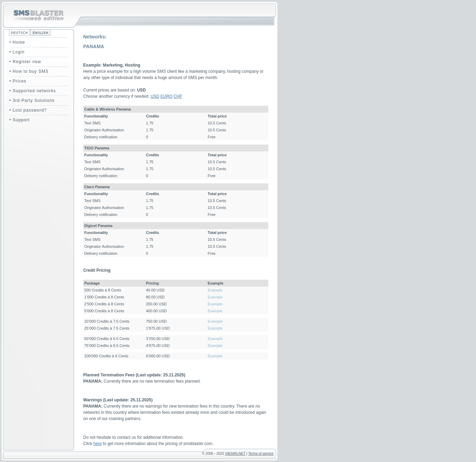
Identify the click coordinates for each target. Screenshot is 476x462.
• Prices (18, 81)
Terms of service (261, 454)
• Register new (25, 62)
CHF (178, 96)
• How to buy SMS (29, 71)
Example (215, 290)
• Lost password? (28, 110)
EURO (167, 96)
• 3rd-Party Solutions (32, 101)
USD (155, 96)
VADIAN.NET (235, 454)
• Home (17, 42)
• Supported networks (33, 91)
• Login (17, 52)
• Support (20, 120)
